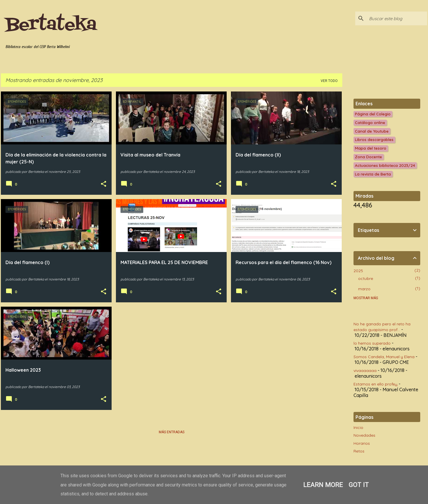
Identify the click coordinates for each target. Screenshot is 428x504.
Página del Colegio (373, 114)
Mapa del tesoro (371, 148)
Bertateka (51, 25)
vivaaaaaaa (365, 371)
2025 (358, 271)
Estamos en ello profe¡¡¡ (376, 384)
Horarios (362, 443)
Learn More (323, 485)
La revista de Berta (373, 174)
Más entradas (172, 432)
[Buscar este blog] (397, 18)
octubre (366, 278)
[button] (104, 184)
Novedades (364, 435)
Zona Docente (368, 157)
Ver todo (329, 81)
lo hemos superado (372, 343)
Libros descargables (374, 139)
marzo (364, 289)
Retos (359, 451)
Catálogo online (370, 122)
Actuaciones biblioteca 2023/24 (385, 165)
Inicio (358, 427)
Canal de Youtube (372, 131)
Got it (359, 485)
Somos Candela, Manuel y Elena (384, 357)
